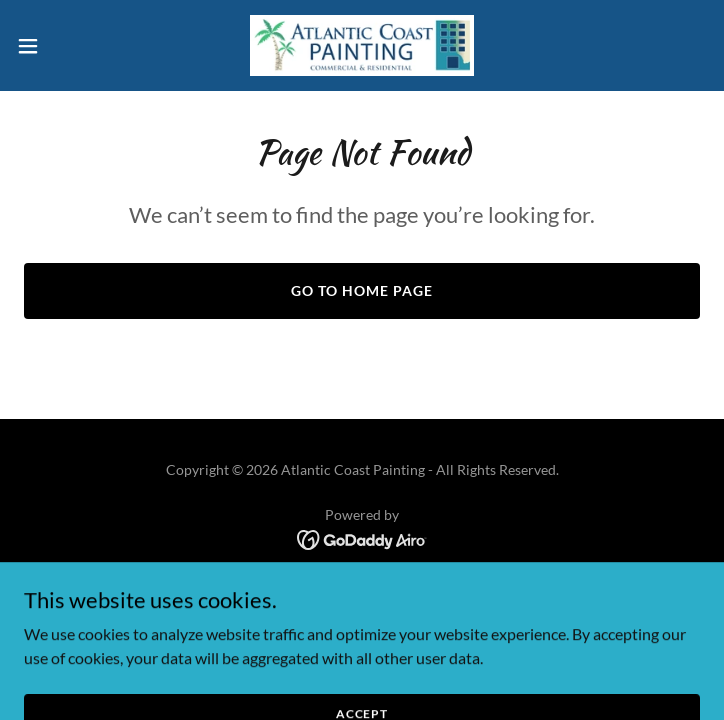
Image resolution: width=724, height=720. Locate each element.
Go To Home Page (362, 290)
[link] (362, 45)
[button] (61, 46)
